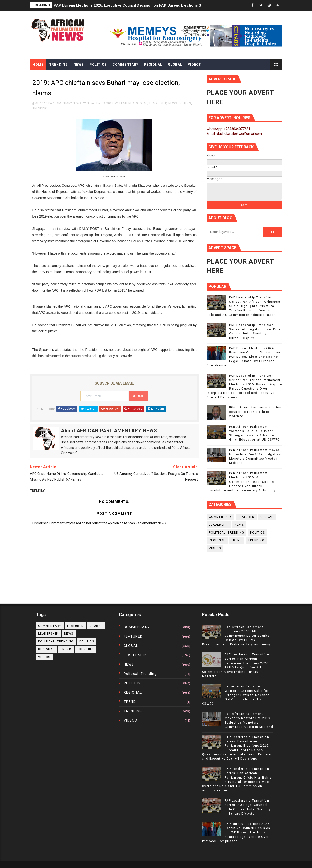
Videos (194, 65)
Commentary (125, 65)
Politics (98, 65)
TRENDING (40, 108)
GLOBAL (142, 103)
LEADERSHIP (158, 103)
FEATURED (127, 103)
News (79, 65)
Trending (59, 65)
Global (175, 65)
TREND (237, 540)
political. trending (227, 533)
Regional (153, 65)
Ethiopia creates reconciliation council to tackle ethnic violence (255, 412)
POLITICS (185, 103)
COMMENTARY (220, 517)
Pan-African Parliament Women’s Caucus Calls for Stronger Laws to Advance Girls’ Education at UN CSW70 (236, 695)
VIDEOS (215, 548)
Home (38, 65)
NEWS (173, 103)
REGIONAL (217, 540)
